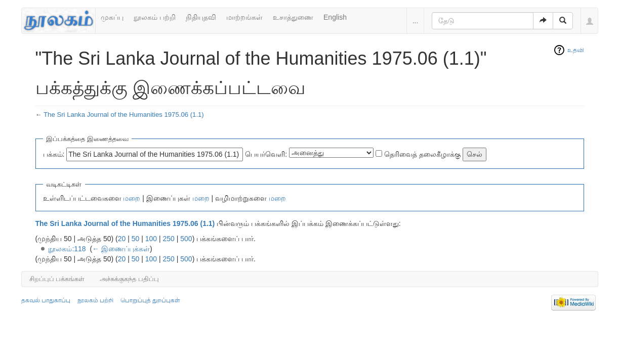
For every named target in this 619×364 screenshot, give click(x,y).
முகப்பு (112, 17)
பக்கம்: (54, 154)
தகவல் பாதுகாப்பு (46, 300)
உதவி (576, 50)
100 (151, 239)
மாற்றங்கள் (244, 17)
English (335, 17)
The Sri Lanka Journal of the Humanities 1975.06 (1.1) (124, 115)
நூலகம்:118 (67, 249)
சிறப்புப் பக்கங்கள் (57, 279)
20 (122, 239)
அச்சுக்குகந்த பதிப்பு (129, 279)
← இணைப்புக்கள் (121, 249)
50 (136, 239)
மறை (132, 198)
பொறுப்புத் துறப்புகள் (150, 300)
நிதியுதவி (201, 17)
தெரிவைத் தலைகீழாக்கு (422, 154)
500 (186, 239)
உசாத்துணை (293, 17)
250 (169, 239)
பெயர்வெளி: (266, 154)
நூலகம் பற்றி (155, 17)
